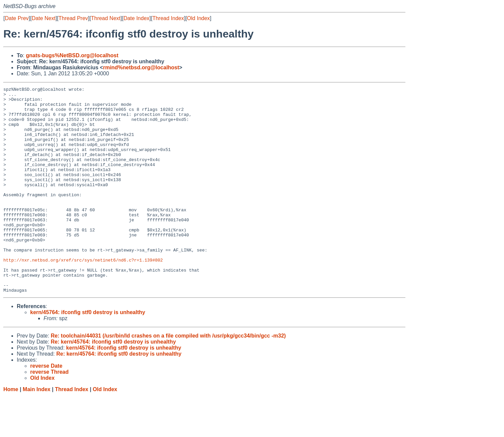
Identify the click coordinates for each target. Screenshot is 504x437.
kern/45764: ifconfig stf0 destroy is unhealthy (88, 353)
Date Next (43, 18)
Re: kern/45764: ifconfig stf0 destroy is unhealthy (113, 383)
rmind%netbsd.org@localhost (141, 67)
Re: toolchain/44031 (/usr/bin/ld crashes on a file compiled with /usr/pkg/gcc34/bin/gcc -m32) (168, 377)
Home (11, 430)
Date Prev (17, 18)
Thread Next (106, 18)
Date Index (136, 18)
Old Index (198, 18)
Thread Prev (73, 18)
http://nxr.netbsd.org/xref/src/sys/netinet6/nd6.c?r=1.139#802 (83, 295)
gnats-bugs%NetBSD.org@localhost (72, 55)
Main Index (37, 430)
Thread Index (168, 18)
